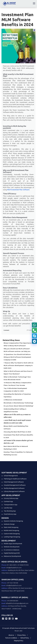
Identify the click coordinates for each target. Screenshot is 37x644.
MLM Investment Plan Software (18, 190)
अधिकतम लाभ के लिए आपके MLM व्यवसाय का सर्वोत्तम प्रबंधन (17, 416)
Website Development (12, 547)
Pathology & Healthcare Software (15, 479)
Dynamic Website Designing (13, 521)
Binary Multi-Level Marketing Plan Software (16, 427)
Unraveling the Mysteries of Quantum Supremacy (17, 395)
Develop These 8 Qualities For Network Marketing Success (18, 453)
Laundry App (8, 508)
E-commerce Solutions (12, 550)
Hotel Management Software (14, 482)
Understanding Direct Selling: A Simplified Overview (15, 410)
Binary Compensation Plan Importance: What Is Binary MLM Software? (18, 344)
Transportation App (11, 505)
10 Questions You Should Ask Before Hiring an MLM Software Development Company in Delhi (17, 357)
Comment (6, 330)
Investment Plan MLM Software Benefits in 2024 (18, 436)
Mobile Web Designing (11, 530)
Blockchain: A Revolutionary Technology (18, 403)
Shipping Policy (19, 641)
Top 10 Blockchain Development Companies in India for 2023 (15, 390)
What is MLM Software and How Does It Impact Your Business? (18, 372)
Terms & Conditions (11, 638)
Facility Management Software (14, 488)
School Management (11, 476)
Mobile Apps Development (13, 544)
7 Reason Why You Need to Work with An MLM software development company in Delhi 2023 (18, 365)
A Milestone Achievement (13, 400)
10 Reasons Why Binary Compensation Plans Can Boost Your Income (17, 384)
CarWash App (8, 501)
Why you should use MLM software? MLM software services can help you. (17, 350)
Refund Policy (25, 638)
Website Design (9, 524)
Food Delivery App (10, 514)
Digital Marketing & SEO (12, 553)
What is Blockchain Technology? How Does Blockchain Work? (17, 378)
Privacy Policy (22, 635)
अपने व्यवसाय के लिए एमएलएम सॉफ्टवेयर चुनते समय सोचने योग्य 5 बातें (18, 442)
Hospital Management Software (15, 485)
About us (11, 635)
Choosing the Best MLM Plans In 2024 (17, 432)
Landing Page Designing (12, 537)
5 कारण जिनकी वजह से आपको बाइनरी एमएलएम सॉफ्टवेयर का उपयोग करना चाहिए (17, 422)
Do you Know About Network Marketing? (18, 406)
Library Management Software (14, 491)
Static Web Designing (11, 527)
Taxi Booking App (10, 511)
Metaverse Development (12, 556)
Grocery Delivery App (11, 498)
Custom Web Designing (12, 534)
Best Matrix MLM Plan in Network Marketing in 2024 (16, 448)
